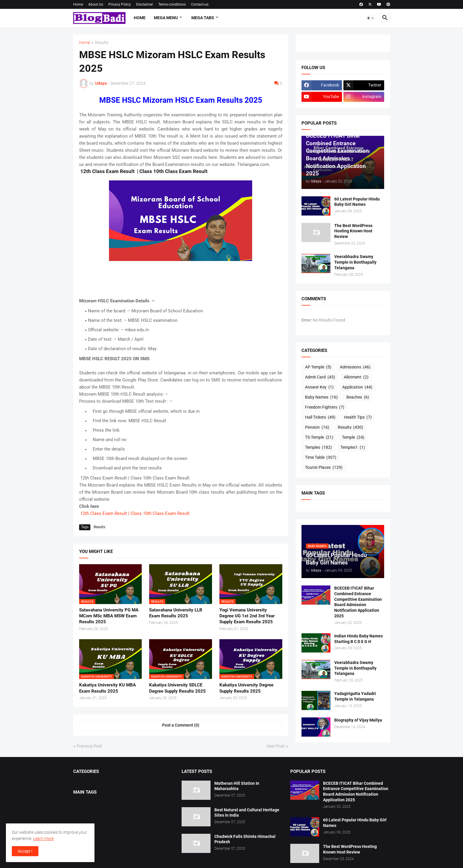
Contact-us (200, 4)
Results (102, 43)
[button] (371, 18)
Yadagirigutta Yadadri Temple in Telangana (355, 696)
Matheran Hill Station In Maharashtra (237, 786)
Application (357, 387)
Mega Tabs (203, 18)
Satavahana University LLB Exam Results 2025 (176, 613)
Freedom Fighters (325, 407)
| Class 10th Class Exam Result (159, 513)
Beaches (358, 397)
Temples (318, 448)
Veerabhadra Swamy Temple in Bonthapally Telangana (355, 262)
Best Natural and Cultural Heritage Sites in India (247, 813)
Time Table (321, 458)
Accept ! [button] (25, 851)
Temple (353, 438)
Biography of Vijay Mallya (358, 720)
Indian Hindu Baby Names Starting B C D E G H (358, 639)
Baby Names (321, 397)
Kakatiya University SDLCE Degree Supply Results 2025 (177, 688)
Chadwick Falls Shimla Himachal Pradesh (245, 839)
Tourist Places (324, 468)
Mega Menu (166, 18)
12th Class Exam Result (103, 513)
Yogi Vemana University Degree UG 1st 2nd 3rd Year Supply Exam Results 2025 (247, 616)
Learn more (43, 838)
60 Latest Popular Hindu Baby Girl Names (357, 202)
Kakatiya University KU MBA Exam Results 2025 (107, 688)
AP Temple (318, 367)
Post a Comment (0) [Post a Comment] (181, 725)
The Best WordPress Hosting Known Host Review (353, 231)
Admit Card (320, 377)
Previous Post (89, 746)
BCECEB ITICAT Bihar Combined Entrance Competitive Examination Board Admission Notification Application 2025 (358, 602)
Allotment (356, 377)
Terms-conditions (172, 4)
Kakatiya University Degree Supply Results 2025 (246, 688)
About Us (96, 4)
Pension (317, 428)
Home (78, 4)
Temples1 (353, 448)
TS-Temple (319, 438)
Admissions (355, 367)
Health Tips (358, 417)
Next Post (276, 746)
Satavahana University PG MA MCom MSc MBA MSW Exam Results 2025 (109, 616)
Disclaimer (145, 4)
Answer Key (319, 387)
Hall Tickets (320, 417)
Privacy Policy (120, 4)
